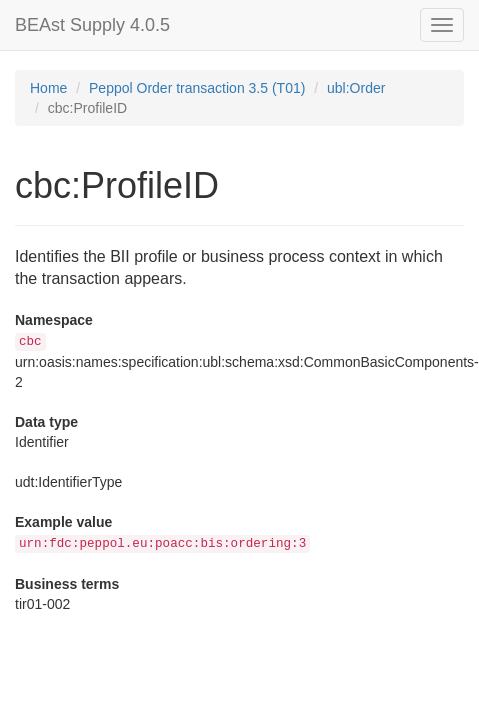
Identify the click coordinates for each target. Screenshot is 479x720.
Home (48, 88)
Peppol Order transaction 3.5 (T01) (197, 88)
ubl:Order (356, 88)
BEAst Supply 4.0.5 (92, 25)
